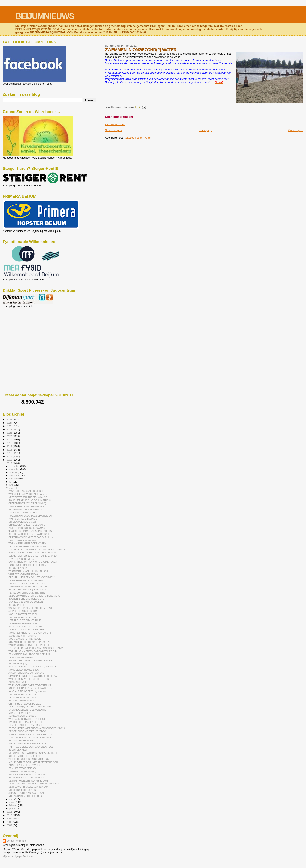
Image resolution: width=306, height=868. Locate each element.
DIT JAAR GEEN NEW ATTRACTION (27, 584)
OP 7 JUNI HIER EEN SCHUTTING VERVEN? (32, 577)
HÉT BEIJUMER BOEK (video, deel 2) (27, 593)
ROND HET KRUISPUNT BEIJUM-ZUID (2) (30, 633)
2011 (10, 812)
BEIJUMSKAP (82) (18, 663)
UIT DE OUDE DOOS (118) (22, 617)
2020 (10, 436)
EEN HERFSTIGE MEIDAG (22, 768)
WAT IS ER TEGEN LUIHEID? (23, 519)
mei (11, 488)
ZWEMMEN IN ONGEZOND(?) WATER (141, 50)
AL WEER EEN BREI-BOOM (23, 611)
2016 (10, 450)
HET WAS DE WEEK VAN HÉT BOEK (27, 546)
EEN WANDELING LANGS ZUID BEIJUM (29, 654)
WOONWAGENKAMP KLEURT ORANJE (29, 571)
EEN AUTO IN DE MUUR (21, 740)
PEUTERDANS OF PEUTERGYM (25, 627)
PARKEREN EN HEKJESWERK (24, 765)
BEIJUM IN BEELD (18, 605)
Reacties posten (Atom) (138, 138)
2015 (10, 453)
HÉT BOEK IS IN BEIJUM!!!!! (23, 697)
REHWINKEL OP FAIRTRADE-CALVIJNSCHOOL (33, 753)
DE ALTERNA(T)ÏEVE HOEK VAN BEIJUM (30, 707)
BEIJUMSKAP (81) (18, 750)
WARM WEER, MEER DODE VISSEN (27, 543)
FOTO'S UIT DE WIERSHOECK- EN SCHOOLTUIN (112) (37, 550)
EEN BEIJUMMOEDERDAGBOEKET (27, 725)
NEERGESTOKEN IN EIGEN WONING (28, 497)
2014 (10, 456)
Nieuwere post (114, 130)
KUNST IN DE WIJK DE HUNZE (24, 513)
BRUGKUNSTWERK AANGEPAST (26, 509)
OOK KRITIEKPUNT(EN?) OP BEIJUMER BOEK (33, 562)
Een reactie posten (115, 124)
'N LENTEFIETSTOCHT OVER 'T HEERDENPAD (33, 553)
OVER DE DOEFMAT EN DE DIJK (25, 722)
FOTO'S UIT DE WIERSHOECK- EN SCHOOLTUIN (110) (37, 728)
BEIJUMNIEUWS (45, 16)
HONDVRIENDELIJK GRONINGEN (26, 506)
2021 (10, 433)
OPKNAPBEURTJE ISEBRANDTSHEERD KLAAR (33, 676)
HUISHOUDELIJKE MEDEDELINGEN (27, 565)
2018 (10, 443)
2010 (10, 815)
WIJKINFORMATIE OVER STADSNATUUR (30, 685)
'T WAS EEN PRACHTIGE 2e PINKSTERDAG (31, 531)
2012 (10, 463)
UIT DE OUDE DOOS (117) (22, 694)
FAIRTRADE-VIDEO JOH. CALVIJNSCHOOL (31, 747)
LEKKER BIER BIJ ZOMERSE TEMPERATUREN (33, 556)
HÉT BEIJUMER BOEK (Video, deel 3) (27, 590)
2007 (10, 825)
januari (13, 808)
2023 (10, 426)
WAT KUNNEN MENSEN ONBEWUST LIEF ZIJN (33, 651)
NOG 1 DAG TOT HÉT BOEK (23, 614)
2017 (10, 446)
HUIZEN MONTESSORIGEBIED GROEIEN (30, 516)
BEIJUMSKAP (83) (18, 568)
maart (13, 802)
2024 (10, 423)
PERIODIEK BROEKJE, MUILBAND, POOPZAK (32, 667)
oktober (13, 472)
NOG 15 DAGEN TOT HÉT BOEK (25, 796)
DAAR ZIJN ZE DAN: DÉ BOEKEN (26, 602)
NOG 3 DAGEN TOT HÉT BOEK (25, 639)
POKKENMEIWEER (18, 682)
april (12, 799)
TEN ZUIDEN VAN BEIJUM (22, 540)
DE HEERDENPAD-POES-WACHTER (27, 630)
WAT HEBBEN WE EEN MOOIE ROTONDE (30, 679)
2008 (10, 822)
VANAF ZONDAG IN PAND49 (23, 574)
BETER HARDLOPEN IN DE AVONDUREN (30, 534)
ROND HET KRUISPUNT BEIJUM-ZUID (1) (30, 688)
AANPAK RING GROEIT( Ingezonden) (27, 691)
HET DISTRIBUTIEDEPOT (22, 701)
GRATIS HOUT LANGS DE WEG (25, 704)
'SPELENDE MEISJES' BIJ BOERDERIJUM (30, 734)
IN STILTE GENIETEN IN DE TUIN (26, 580)
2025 (10, 419)
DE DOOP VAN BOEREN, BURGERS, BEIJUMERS (34, 596)
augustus (14, 479)
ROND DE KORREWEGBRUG (24, 670)
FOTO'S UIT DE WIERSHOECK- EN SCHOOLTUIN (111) (37, 648)
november (15, 469)
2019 (10, 439)
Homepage (205, 130)
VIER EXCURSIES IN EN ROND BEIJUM (29, 759)
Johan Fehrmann (17, 841)
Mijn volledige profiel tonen (18, 856)
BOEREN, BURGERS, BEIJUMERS (26, 599)
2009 (10, 818)
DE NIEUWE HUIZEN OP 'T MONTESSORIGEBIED (34, 784)
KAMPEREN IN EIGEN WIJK (23, 623)
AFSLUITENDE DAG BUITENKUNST (27, 673)
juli (11, 482)
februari (14, 805)
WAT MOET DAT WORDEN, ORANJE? (28, 494)
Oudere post (296, 130)
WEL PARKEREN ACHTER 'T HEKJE (27, 719)
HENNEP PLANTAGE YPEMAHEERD (27, 778)
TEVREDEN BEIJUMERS (21, 559)
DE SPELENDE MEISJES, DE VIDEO (27, 731)
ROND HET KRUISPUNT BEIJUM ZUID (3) (30, 500)
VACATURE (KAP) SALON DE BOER (27, 491)
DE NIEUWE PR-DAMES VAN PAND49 (28, 787)
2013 (10, 460)
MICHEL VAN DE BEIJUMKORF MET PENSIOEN (33, 762)
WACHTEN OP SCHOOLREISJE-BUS (27, 744)
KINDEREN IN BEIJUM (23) (22, 771)
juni (11, 485)
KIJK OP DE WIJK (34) (20, 713)
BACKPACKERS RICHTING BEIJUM (27, 774)
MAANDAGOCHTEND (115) (22, 716)
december (15, 466)
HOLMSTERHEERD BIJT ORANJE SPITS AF (31, 661)
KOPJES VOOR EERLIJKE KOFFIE (26, 756)
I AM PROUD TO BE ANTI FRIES (25, 620)
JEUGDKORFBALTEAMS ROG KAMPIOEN (30, 738)
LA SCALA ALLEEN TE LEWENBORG (27, 710)
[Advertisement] (22, 330)
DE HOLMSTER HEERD (21, 657)
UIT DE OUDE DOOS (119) (22, 522)
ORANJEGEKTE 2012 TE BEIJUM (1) (27, 525)
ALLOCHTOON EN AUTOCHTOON (26, 793)
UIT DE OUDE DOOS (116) (22, 790)
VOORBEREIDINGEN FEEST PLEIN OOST (30, 608)
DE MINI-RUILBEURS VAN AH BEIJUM (28, 781)
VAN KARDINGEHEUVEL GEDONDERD (29, 645)
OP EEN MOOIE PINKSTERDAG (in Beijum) (30, 537)
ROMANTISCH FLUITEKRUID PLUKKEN (29, 642)
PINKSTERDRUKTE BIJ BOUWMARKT (28, 528)
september (15, 476)
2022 (10, 429)
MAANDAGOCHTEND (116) (22, 636)
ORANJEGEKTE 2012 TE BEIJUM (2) (27, 503)
